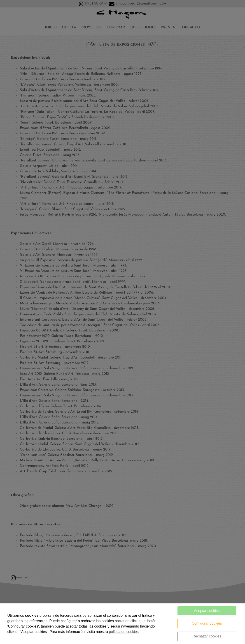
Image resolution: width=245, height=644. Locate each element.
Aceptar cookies (207, 611)
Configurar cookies (207, 623)
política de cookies (124, 632)
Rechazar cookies (207, 636)
